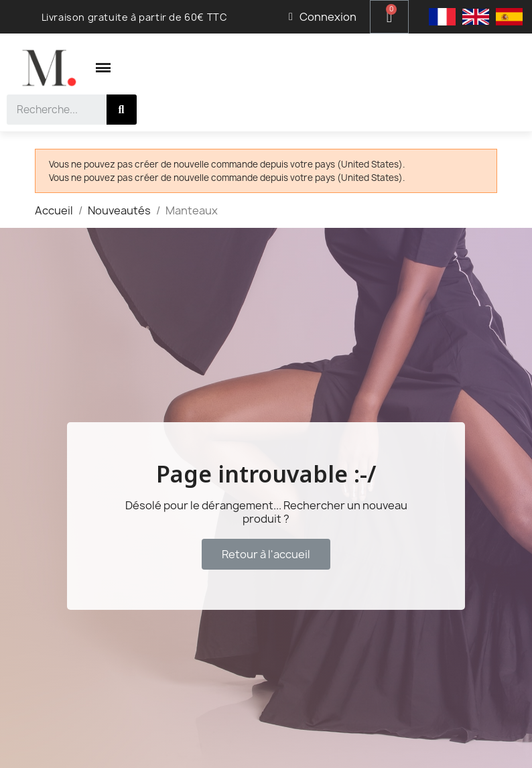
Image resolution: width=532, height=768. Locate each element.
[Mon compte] (323, 17)
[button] (266, 554)
